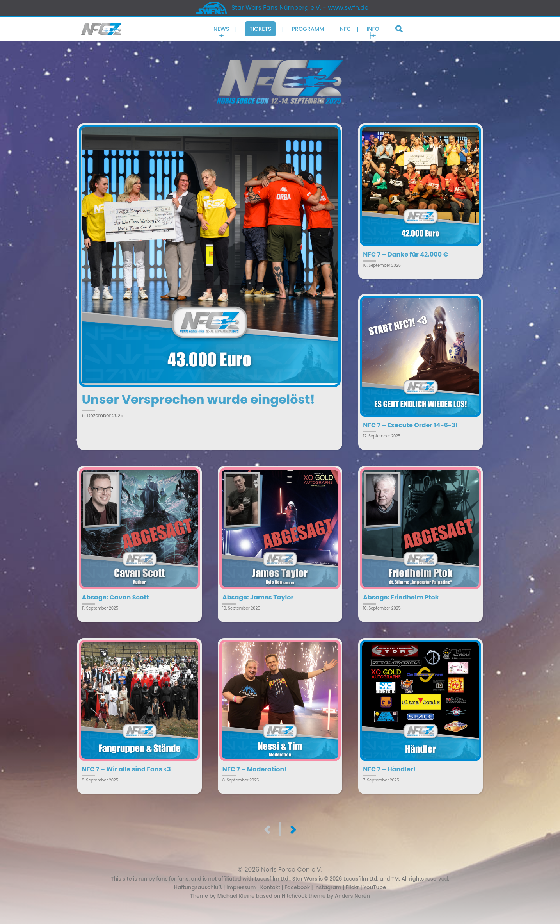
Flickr (352, 887)
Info (373, 29)
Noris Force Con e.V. (292, 870)
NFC (346, 29)
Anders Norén (352, 896)
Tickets (260, 29)
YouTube (375, 887)
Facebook (297, 887)
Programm (308, 29)
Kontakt (270, 887)
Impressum (241, 887)
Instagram (328, 887)
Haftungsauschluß (198, 887)
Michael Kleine (237, 896)
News (221, 29)
